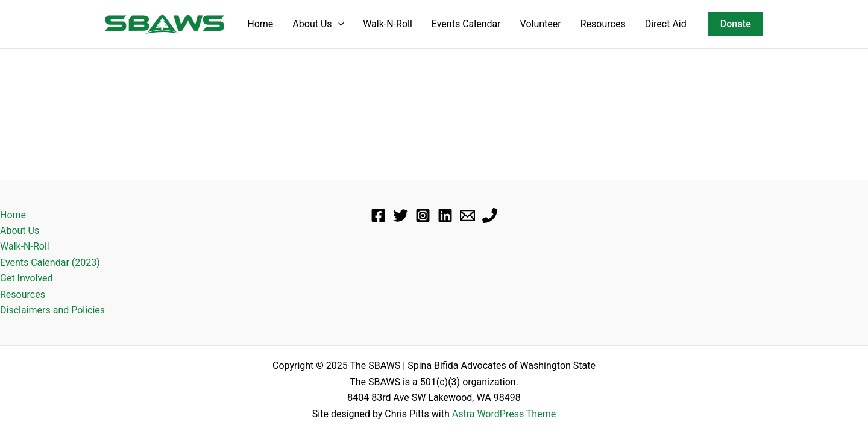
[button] (736, 24)
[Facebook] (378, 215)
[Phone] (490, 215)
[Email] (467, 215)
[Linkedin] (445, 215)
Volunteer (541, 24)
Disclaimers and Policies (52, 310)
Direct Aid (666, 24)
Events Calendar (466, 24)
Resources (603, 24)
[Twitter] (401, 215)
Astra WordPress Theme (504, 414)
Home (260, 24)
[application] (338, 24)
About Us (318, 24)
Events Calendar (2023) (50, 263)
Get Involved (27, 278)
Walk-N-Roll (388, 24)
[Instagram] (423, 215)
